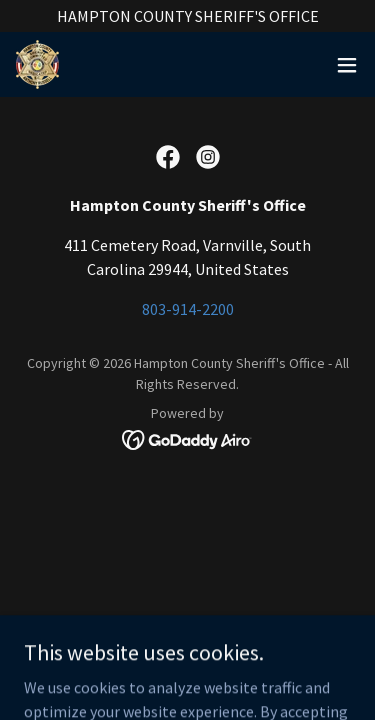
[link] (37, 64)
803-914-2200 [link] (188, 309)
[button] (347, 65)
